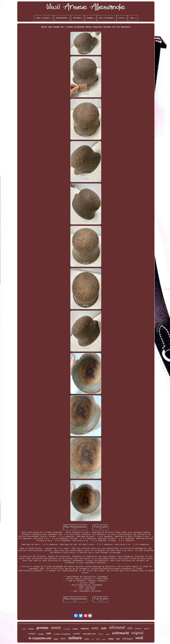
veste (87, 639)
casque (32, 633)
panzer (104, 639)
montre (138, 628)
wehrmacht (120, 633)
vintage (108, 634)
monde (24, 629)
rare (130, 628)
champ (41, 634)
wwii (139, 638)
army (95, 628)
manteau (101, 634)
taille (104, 628)
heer (63, 638)
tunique (75, 629)
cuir (48, 633)
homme (31, 629)
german (42, 628)
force (93, 639)
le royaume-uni (40, 638)
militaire (75, 638)
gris (98, 639)
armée (56, 628)
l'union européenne (62, 634)
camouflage (67, 629)
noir (118, 639)
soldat (111, 639)
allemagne (128, 639)
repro (56, 639)
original (137, 633)
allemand (117, 627)
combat (77, 634)
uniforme (85, 629)
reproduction (89, 634)
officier (147, 629)
